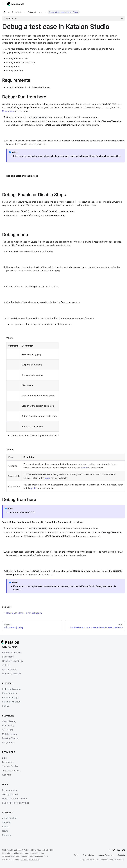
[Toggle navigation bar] (4, 4)
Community (8, 762)
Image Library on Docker (15, 799)
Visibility (6, 665)
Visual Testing (9, 721)
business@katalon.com (34, 853)
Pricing (6, 706)
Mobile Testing (9, 734)
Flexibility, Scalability (13, 661)
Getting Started (10, 794)
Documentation (10, 790)
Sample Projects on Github (16, 803)
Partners (6, 835)
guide (84, 468)
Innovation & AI (10, 669)
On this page (10, 19)
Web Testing (8, 725)
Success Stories (10, 766)
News (5, 831)
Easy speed (8, 657)
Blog (4, 758)
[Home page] (5, 12)
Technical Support (11, 770)
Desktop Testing (10, 738)
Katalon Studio (9, 693)
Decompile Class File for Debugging (24, 613)
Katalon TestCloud (11, 702)
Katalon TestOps (10, 697)
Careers (6, 822)
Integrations (8, 742)
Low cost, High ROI (12, 674)
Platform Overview (11, 689)
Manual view (8, 111)
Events (5, 827)
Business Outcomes (12, 652)
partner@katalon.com (30, 859)
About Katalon (9, 818)
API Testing (8, 730)
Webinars (7, 775)
